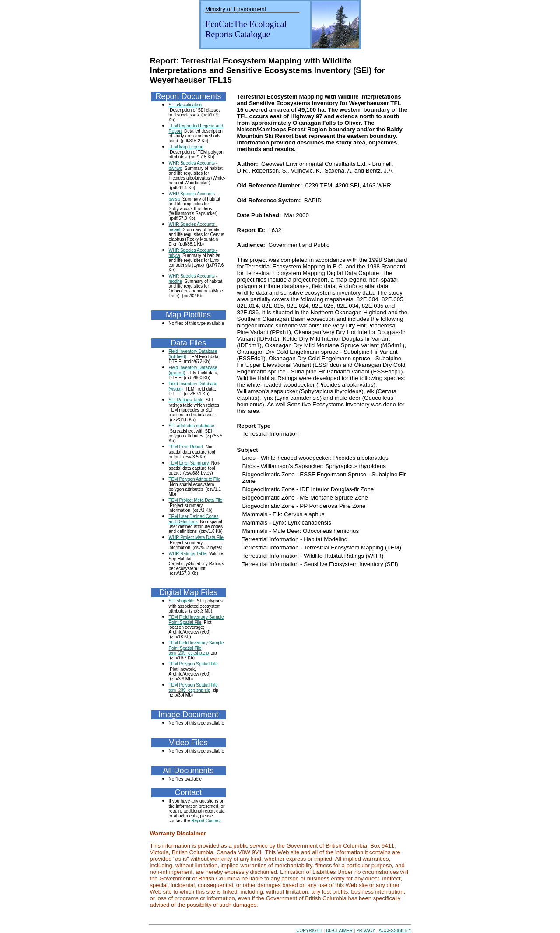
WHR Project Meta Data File (196, 537)
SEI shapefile (182, 601)
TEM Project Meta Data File (196, 500)
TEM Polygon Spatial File (193, 664)
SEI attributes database (192, 426)
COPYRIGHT (309, 931)
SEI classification (185, 105)
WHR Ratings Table (188, 554)
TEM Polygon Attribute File (195, 479)
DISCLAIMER (339, 931)
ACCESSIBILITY (395, 931)
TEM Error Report (186, 447)
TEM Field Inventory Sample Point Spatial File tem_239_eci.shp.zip (196, 648)
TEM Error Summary (189, 463)
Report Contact (206, 821)
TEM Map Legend (186, 147)
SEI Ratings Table (186, 400)
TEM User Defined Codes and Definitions (194, 519)
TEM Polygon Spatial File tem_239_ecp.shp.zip (193, 688)
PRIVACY (366, 931)
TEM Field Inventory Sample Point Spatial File (196, 620)
